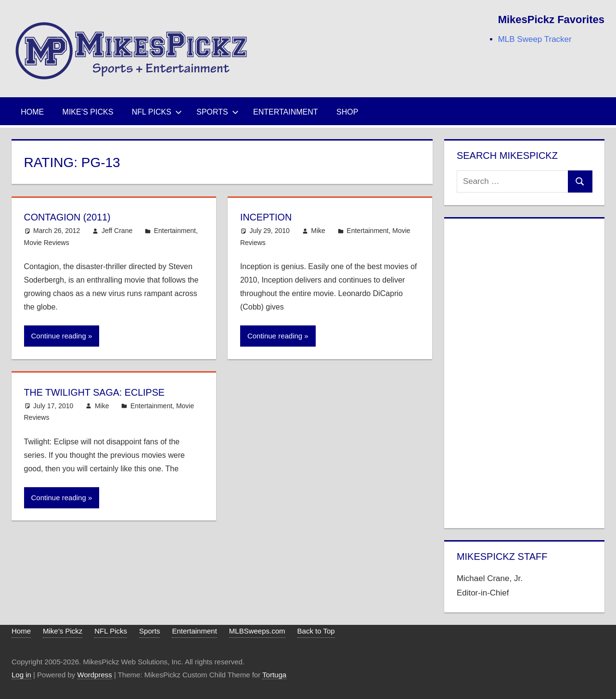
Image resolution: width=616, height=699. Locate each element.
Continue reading (59, 336)
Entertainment (286, 112)
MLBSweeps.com (257, 631)
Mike (318, 231)
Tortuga (274, 675)
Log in (21, 675)
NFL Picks (157, 112)
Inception (269, 217)
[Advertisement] (525, 371)
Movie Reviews (47, 243)
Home (32, 112)
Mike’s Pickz (63, 631)
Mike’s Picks (88, 112)
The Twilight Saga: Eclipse (103, 392)
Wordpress (95, 675)
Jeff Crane (117, 231)
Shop (347, 112)
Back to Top (316, 631)
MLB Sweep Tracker (535, 39)
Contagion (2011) (72, 217)
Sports (218, 112)
